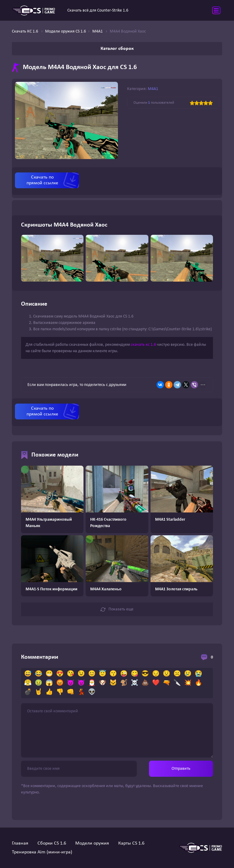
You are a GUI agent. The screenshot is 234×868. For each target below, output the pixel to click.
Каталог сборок (117, 49)
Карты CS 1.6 (131, 843)
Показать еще (117, 609)
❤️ (156, 683)
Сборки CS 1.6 (52, 843)
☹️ (177, 674)
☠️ (135, 683)
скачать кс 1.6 (143, 345)
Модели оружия (92, 843)
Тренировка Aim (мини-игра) (42, 852)
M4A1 (153, 89)
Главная (20, 843)
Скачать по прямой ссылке (42, 180)
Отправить (181, 769)
